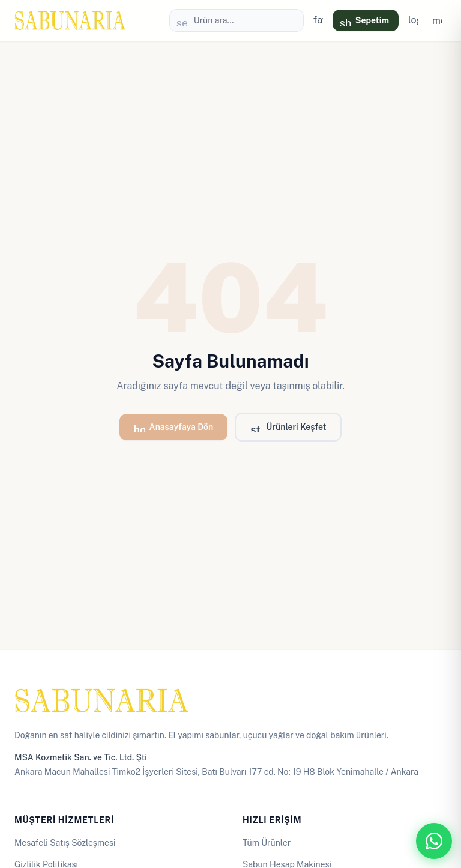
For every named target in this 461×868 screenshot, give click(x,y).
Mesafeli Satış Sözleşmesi (65, 843)
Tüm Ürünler (267, 843)
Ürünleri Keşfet (288, 429)
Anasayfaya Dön (174, 429)
